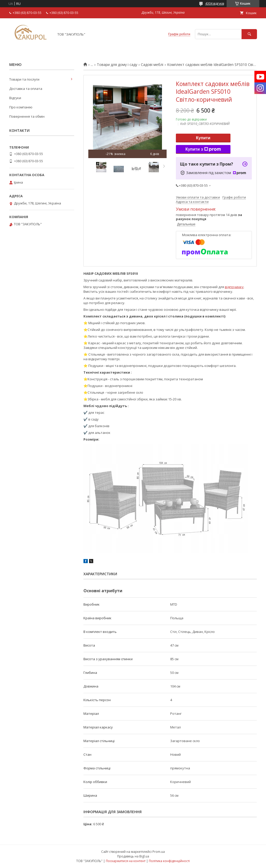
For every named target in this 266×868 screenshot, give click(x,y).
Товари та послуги (24, 79)
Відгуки (15, 98)
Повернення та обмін (27, 116)
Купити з (203, 149)
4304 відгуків (215, 3)
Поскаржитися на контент (126, 861)
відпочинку (234, 287)
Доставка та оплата (26, 89)
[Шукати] (249, 34)
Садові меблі (152, 65)
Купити (203, 138)
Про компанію (21, 107)
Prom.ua (159, 852)
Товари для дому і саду (117, 65)
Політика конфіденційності (169, 861)
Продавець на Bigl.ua (133, 856)
